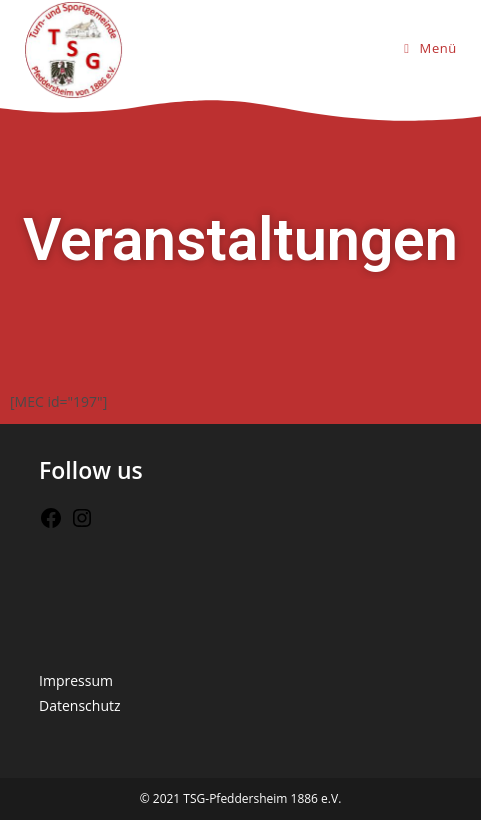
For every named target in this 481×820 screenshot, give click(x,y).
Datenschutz (79, 705)
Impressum (76, 680)
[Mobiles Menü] (430, 48)
